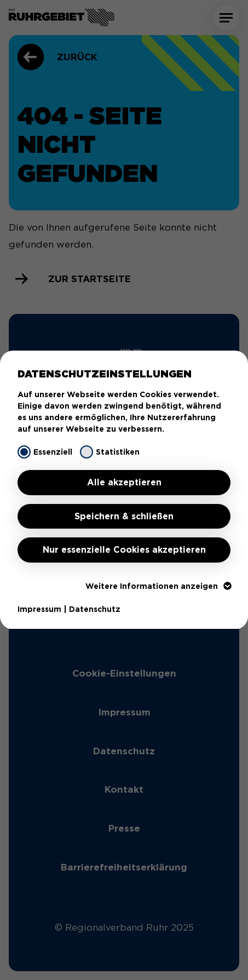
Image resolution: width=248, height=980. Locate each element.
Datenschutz (95, 609)
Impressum (39, 609)
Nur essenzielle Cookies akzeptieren (124, 550)
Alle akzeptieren (124, 482)
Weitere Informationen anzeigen (158, 586)
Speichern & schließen (124, 516)
